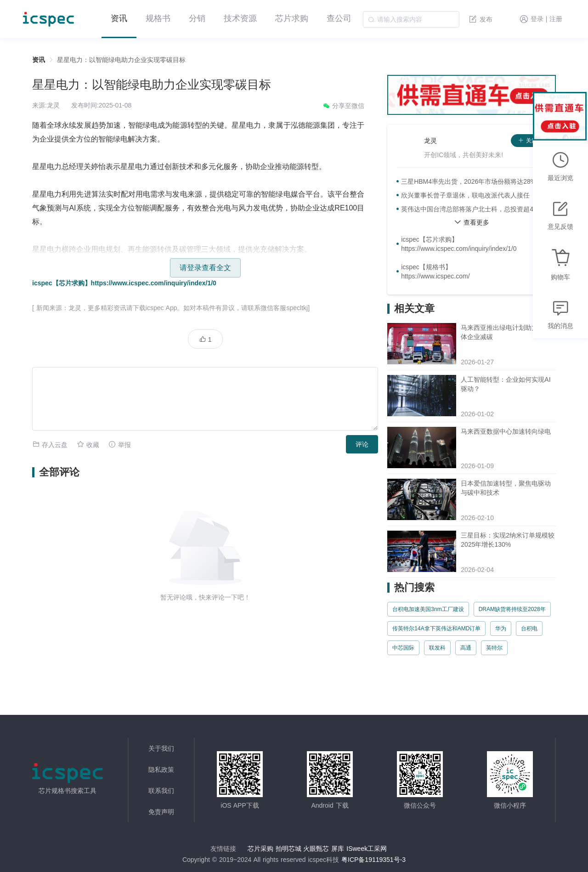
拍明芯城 (288, 849)
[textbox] (411, 19)
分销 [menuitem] (197, 18)
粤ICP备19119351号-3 (373, 860)
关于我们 (161, 748)
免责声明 (161, 812)
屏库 (338, 849)
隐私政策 (161, 770)
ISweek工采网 (367, 849)
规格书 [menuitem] (158, 18)
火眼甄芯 (316, 849)
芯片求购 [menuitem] (292, 18)
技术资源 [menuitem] (240, 18)
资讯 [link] (39, 60)
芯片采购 (260, 849)
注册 (556, 19)
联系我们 (161, 791)
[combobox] (411, 19)
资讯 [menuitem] (119, 18)
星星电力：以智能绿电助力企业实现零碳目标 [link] (121, 60)
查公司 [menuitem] (339, 18)
